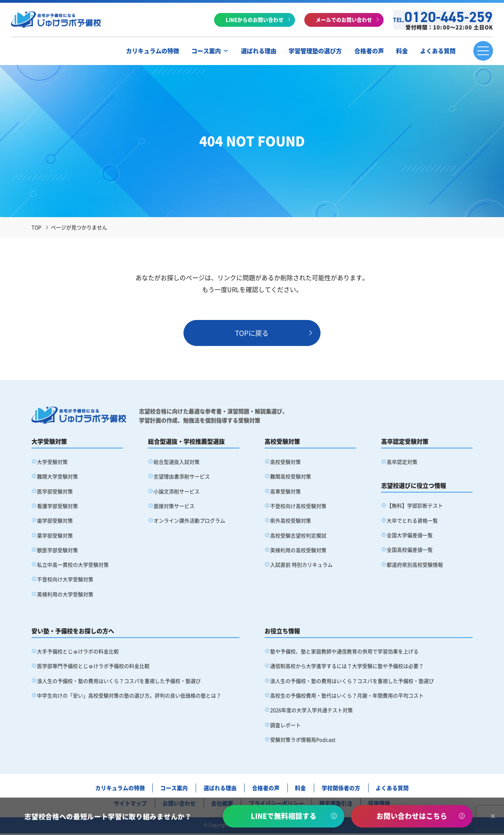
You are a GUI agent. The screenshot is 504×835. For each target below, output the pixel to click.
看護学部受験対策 (57, 507)
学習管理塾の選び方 (313, 51)
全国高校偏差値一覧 (410, 551)
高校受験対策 (285, 462)
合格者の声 (367, 51)
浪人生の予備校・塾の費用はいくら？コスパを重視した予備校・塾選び (119, 683)
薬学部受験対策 (55, 537)
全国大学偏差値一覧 (410, 536)
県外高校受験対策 (291, 522)
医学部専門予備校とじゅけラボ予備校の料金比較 (93, 669)
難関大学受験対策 (57, 477)
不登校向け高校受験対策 (298, 507)
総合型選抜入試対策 (177, 462)
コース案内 (204, 51)
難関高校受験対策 (291, 477)
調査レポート (285, 728)
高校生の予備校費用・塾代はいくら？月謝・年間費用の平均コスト (347, 698)
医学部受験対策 (55, 492)
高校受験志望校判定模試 (298, 537)
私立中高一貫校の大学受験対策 (73, 566)
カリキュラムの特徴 (150, 51)
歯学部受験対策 (55, 522)
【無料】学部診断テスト (415, 507)
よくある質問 (437, 51)
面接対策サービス (174, 507)
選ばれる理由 (256, 51)
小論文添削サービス (177, 492)
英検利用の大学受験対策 (65, 596)
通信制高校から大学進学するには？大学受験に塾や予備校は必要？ (347, 669)
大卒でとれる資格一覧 (412, 521)
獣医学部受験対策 (57, 551)
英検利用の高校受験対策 (298, 551)
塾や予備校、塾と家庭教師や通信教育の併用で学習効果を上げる (344, 654)
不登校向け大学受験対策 (65, 581)
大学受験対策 (52, 462)
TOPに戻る (252, 334)
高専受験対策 (285, 492)
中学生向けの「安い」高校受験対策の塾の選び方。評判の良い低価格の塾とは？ (129, 698)
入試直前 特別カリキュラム (301, 566)
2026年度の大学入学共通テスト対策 (311, 713)
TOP (37, 227)
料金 (400, 51)
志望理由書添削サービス (182, 477)
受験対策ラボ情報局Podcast (303, 743)
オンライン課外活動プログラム (189, 522)
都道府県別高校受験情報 (415, 566)
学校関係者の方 (342, 790)
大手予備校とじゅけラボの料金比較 (78, 654)
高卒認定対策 (402, 462)
